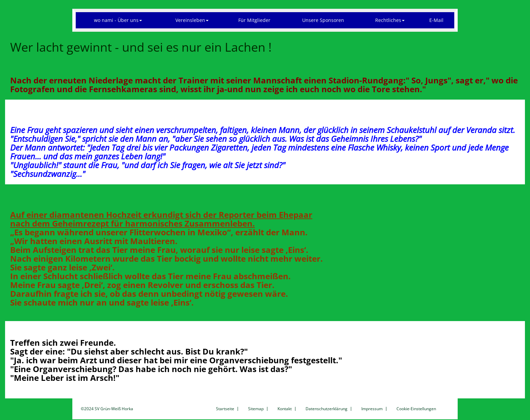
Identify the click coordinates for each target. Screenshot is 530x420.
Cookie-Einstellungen (416, 409)
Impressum (372, 409)
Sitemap (256, 409)
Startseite (225, 409)
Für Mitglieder (254, 20)
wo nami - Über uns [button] (118, 20)
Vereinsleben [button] (192, 20)
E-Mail (436, 20)
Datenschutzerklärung (327, 409)
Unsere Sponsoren (323, 20)
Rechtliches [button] (390, 20)
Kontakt (285, 409)
